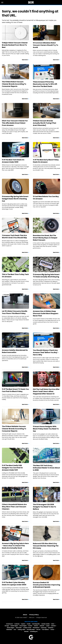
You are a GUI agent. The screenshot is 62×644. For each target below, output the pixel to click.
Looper (48, 626)
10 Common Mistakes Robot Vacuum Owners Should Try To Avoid (46, 45)
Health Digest (14, 626)
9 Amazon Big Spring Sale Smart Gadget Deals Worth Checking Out (15, 199)
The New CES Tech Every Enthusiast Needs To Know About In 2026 (46, 468)
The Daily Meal (31, 630)
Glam (53, 624)
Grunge (7, 626)
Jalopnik (42, 626)
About (25, 615)
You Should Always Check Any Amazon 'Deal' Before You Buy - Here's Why (46, 352)
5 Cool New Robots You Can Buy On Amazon (46, 198)
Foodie (29, 624)
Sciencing (44, 628)
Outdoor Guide (27, 628)
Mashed (53, 626)
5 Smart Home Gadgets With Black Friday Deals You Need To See (46, 429)
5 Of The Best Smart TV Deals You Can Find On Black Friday (15, 390)
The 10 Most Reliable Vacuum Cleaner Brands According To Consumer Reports (14, 429)
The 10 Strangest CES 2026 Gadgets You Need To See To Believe (44, 507)
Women (26, 631)
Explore (23, 624)
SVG (15, 630)
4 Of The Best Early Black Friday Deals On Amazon (46, 161)
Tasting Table (21, 630)
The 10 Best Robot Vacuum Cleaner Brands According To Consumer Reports (14, 84)
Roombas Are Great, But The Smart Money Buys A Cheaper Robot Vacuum (45, 238)
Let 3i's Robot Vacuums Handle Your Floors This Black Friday (15, 312)
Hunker (30, 626)
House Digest (23, 626)
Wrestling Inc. (34, 631)
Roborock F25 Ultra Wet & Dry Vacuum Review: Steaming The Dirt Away (46, 546)
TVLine (52, 630)
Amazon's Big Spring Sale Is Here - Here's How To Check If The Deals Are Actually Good (15, 546)
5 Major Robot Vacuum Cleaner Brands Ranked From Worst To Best (15, 45)
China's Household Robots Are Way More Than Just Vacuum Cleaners (14, 507)
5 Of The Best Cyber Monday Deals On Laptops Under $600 (14, 584)
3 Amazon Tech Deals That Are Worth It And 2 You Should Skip (14, 237)
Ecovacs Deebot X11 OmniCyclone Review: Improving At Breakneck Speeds (46, 585)
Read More (25, 60)
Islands (36, 626)
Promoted (6, 295)
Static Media (23, 618)
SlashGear (9, 630)
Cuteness (17, 624)
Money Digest (11, 628)
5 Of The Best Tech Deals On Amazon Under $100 (13, 161)
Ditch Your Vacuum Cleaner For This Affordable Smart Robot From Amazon (15, 123)
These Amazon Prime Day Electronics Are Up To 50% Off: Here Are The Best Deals (45, 84)
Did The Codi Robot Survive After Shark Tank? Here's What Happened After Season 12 (46, 391)
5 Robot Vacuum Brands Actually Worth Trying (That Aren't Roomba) (45, 123)
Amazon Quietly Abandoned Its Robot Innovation (15, 351)
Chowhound (9, 624)
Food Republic (36, 624)
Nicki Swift (19, 628)
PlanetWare (36, 628)
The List (38, 630)
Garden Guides (45, 624)
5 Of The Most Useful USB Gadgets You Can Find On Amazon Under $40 (12, 468)
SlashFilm (51, 628)
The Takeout (45, 630)
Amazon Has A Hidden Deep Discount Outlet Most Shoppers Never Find (46, 313)
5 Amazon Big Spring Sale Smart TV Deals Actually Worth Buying (46, 276)
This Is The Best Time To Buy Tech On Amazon (15, 276)
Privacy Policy (34, 615)
